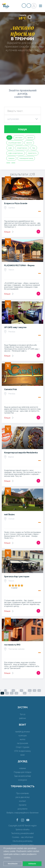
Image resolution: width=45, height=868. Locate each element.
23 (34, 691)
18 (21, 691)
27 (12, 693)
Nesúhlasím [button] (13, 864)
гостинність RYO (12, 645)
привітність (32, 153)
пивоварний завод (26, 158)
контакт (22, 801)
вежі (23, 755)
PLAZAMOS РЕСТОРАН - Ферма (19, 265)
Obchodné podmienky (23, 841)
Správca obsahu (22, 829)
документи (22, 809)
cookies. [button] (7, 857)
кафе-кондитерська (16, 153)
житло (22, 739)
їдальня (30, 138)
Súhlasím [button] (32, 864)
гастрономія (22, 743)
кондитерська (22, 148)
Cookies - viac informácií (23, 837)
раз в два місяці (22, 797)
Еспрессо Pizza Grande (16, 203)
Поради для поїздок (23, 772)
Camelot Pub (11, 389)
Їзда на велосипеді (23, 776)
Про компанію (23, 793)
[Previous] (1, 690)
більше (7, 232)
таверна (11, 158)
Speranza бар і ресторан (17, 577)
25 (2, 693)
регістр (24, 6)
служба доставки (15, 143)
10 (13, 691)
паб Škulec (10, 515)
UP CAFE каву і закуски (15, 327)
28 (16, 693)
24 (39, 691)
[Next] (30, 693)
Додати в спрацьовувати (38, 232)
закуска (29, 143)
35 (25, 693)
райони (22, 718)
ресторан (19, 138)
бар (34, 148)
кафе (10, 148)
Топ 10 (23, 714)
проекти (23, 805)
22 (30, 691)
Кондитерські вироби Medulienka (21, 453)
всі (9, 138)
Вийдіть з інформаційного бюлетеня (22, 813)
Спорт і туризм (22, 747)
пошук (22, 129)
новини (22, 768)
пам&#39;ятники (22, 732)
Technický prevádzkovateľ (22, 833)
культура (23, 736)
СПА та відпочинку (22, 751)
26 (7, 693)
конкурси (23, 780)
